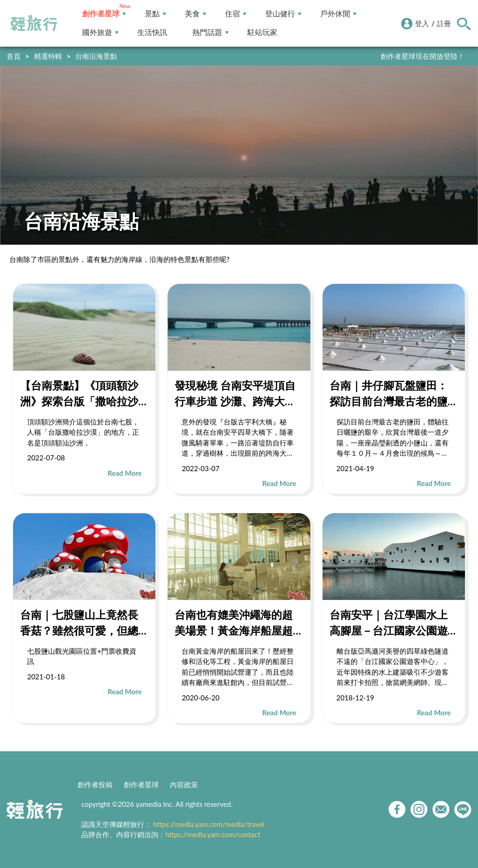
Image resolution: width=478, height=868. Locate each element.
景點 (155, 14)
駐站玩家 (262, 32)
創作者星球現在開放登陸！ (422, 56)
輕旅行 (34, 23)
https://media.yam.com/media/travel (209, 824)
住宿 (236, 14)
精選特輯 (48, 56)
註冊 (444, 23)
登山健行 (283, 14)
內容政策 (184, 784)
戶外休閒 (338, 14)
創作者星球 (104, 14)
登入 (422, 23)
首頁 (14, 56)
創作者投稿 (95, 784)
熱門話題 (211, 32)
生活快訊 (152, 32)
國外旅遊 (100, 32)
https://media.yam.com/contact (213, 834)
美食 (196, 14)
